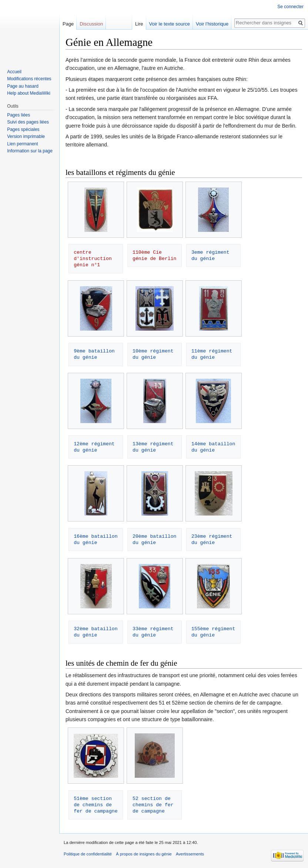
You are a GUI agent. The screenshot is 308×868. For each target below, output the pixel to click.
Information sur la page (30, 151)
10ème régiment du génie (154, 354)
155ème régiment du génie (215, 632)
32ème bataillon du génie (97, 632)
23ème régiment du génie (213, 539)
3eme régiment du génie (212, 255)
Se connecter (290, 7)
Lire (139, 24)
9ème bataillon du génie (96, 354)
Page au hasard (23, 86)
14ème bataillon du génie (215, 447)
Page (68, 24)
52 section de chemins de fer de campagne (154, 805)
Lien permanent (22, 144)
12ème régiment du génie (96, 447)
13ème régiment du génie (154, 447)
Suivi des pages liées (28, 122)
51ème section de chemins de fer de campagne (96, 805)
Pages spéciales (23, 129)
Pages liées (19, 115)
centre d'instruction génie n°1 (94, 259)
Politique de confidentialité (88, 854)
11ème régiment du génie (213, 354)
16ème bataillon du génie (97, 539)
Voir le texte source (170, 24)
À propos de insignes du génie (144, 854)
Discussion (91, 24)
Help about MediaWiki (29, 93)
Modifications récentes (29, 79)
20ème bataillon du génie (156, 539)
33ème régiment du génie (154, 632)
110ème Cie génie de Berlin (154, 255)
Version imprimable (26, 136)
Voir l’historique (212, 24)
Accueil (14, 72)
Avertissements (190, 854)
